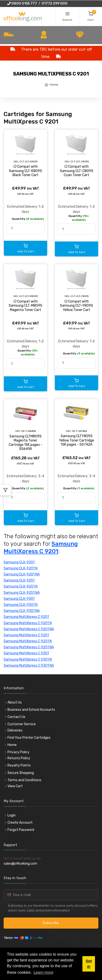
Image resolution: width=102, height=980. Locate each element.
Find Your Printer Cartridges (29, 738)
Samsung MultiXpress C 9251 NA (29, 647)
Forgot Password (21, 830)
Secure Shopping (21, 773)
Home (54, 85)
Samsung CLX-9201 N (21, 568)
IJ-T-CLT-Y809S (80, 296)
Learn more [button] (44, 972)
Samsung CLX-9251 (19, 580)
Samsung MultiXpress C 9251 (26, 635)
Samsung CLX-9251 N (21, 586)
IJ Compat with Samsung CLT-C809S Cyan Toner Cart (77, 171)
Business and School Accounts (31, 710)
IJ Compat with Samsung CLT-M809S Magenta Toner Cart (25, 306)
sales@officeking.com (20, 864)
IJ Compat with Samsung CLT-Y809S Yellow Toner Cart (76, 306)
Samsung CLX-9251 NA (22, 593)
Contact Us (16, 717)
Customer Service (22, 724)
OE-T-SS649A (29, 431)
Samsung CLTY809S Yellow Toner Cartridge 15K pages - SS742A (76, 440)
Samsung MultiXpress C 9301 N (28, 659)
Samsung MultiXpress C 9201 (26, 617)
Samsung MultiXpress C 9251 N (28, 641)
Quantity (28, 219)
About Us (15, 702)
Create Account (20, 823)
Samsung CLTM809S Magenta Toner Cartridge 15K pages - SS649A (25, 443)
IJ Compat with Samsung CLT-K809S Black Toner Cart (25, 171)
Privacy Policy (18, 752)
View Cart (15, 786)
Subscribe (51, 923)
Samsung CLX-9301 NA (22, 611)
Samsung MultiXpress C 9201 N (28, 623)
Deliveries (15, 730)
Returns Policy (19, 758)
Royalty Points (19, 765)
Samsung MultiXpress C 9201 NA (29, 629)
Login (12, 815)
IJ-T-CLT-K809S (29, 162)
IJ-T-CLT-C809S (80, 162)
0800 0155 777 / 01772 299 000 (37, 3)
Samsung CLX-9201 (19, 562)
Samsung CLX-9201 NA (22, 574)
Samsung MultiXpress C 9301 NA (29, 666)
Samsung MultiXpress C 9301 (26, 653)
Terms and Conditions (24, 780)
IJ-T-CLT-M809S (29, 296)
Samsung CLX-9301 (19, 599)
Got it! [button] (89, 964)
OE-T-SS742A (80, 431)
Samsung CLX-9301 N (21, 605)
